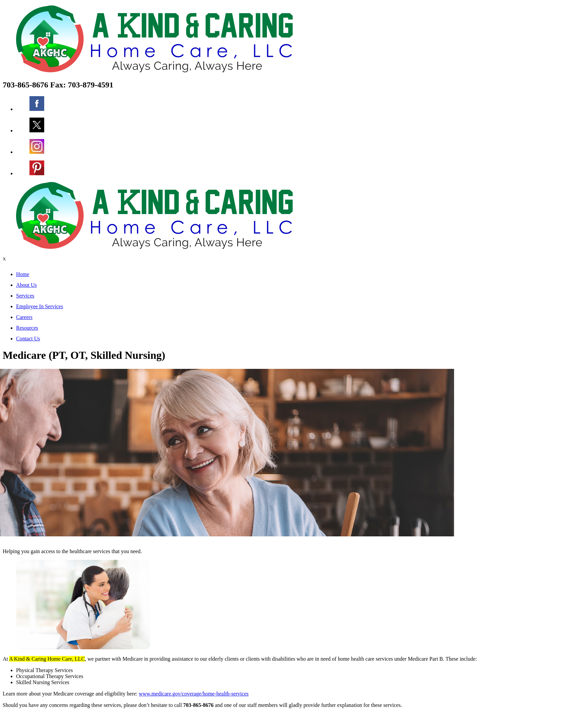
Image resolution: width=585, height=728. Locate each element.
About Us (26, 285)
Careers (24, 317)
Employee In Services (40, 306)
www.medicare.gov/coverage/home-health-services (194, 694)
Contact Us (28, 339)
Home (23, 274)
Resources (27, 328)
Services (25, 296)
